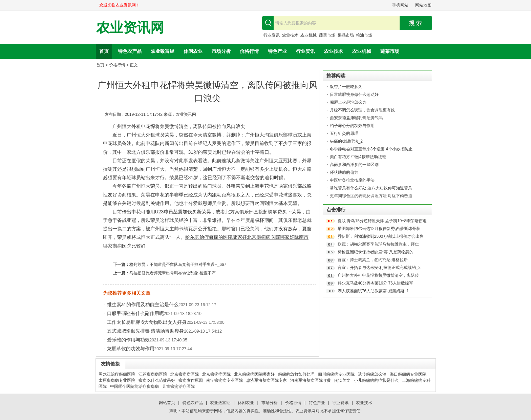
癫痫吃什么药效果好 (157, 380)
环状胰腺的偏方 (344, 172)
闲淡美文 (342, 380)
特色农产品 (130, 51)
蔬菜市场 (327, 35)
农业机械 (309, 35)
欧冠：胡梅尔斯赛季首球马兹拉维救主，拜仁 (378, 244)
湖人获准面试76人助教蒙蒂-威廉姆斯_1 (373, 291)
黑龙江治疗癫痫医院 (117, 374)
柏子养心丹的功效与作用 (352, 126)
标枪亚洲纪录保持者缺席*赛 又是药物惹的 (376, 252)
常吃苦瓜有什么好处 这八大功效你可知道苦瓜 (371, 188)
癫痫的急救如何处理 (296, 374)
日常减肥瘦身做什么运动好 (354, 94)
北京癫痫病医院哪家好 (271, 237)
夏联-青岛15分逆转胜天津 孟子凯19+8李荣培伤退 (382, 221)
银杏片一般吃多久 (346, 87)
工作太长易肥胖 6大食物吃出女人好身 (147, 322)
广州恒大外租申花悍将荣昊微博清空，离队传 (378, 275)
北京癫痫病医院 (185, 374)
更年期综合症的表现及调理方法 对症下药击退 (371, 196)
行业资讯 (272, 35)
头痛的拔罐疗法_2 (346, 141)
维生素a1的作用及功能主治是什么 (143, 304)
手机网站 (400, 5)
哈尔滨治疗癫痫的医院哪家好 (216, 237)
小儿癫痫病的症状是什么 (376, 380)
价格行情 (249, 51)
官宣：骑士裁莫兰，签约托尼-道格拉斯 (373, 260)
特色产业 (277, 51)
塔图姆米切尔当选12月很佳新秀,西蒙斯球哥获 (379, 229)
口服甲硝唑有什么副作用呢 (135, 313)
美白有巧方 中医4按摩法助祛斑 (358, 157)
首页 (104, 51)
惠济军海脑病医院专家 (267, 380)
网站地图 (423, 5)
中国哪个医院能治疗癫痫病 (134, 386)
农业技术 (290, 35)
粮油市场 (364, 35)
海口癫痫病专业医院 (408, 374)
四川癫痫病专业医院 (336, 374)
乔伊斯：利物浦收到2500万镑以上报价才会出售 (381, 236)
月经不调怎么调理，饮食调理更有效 (362, 110)
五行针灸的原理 (344, 133)
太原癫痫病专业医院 (117, 380)
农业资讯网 (130, 28)
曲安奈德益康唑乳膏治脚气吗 (356, 118)
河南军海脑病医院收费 (311, 380)
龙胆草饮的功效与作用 (131, 349)
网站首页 (167, 403)
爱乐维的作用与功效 (128, 340)
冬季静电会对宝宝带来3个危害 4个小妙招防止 (371, 149)
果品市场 (346, 35)
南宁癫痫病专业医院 (225, 380)
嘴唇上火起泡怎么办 (348, 102)
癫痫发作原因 (191, 380)
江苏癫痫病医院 (153, 374)
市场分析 (221, 51)
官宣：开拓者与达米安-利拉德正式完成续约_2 (379, 268)
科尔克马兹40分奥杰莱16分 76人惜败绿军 (375, 283)
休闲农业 (193, 51)
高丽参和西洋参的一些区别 (354, 165)
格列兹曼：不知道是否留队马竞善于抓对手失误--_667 (178, 265)
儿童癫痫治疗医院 (178, 386)
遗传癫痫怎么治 (372, 374)
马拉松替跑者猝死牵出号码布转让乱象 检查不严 (173, 273)
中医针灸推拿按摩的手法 (352, 180)
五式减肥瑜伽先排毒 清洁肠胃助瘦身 (146, 331)
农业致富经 (163, 51)
